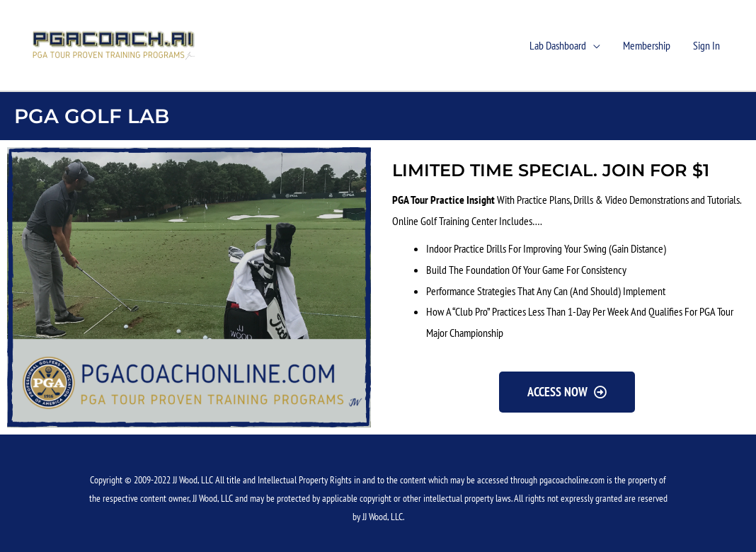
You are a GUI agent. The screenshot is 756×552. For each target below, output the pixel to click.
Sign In (706, 45)
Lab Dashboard (558, 45)
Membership (647, 45)
